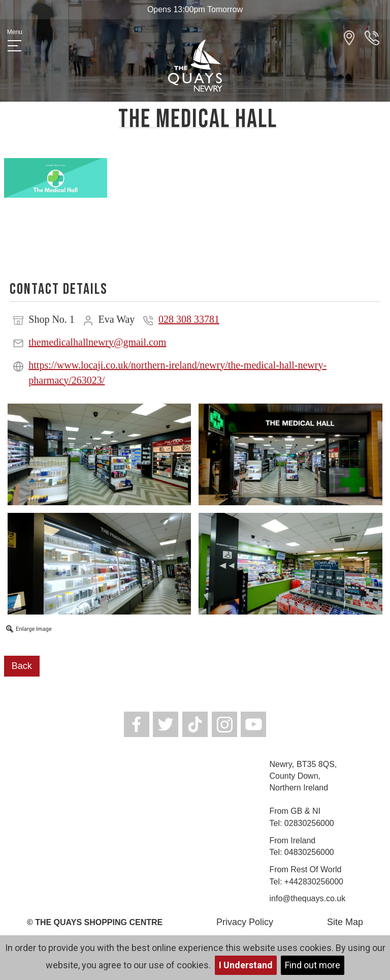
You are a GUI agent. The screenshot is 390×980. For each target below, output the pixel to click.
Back (22, 666)
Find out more (313, 965)
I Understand (246, 965)
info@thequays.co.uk (308, 898)
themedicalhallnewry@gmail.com (97, 342)
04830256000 (309, 852)
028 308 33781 (189, 319)
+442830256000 (314, 882)
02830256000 (309, 823)
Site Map (345, 922)
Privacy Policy (245, 922)
